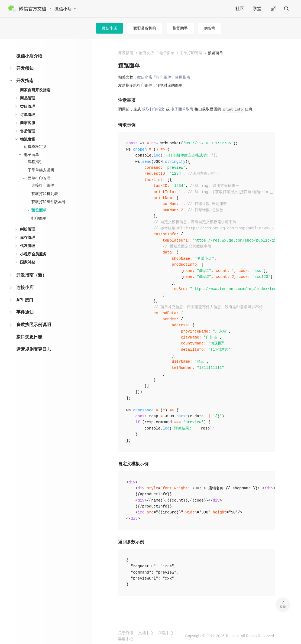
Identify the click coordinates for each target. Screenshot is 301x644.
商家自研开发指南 (35, 90)
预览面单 (39, 210)
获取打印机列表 (45, 194)
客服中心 (126, 639)
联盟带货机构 (145, 28)
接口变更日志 (29, 337)
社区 (240, 9)
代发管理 (28, 246)
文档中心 (146, 633)
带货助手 (180, 28)
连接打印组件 (43, 185)
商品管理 (28, 98)
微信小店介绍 (29, 56)
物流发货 (28, 139)
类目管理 (28, 106)
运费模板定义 (35, 147)
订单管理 (28, 115)
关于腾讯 (126, 633)
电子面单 (31, 155)
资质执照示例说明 (34, 325)
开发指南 (25, 81)
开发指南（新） (31, 275)
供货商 (210, 28)
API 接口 (25, 300)
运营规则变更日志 (34, 349)
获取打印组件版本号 (48, 202)
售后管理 (28, 131)
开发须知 (25, 68)
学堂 (257, 9)
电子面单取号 (182, 109)
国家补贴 (28, 262)
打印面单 (39, 218)
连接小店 (25, 287)
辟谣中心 (166, 633)
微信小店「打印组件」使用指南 (164, 77)
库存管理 (28, 238)
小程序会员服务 (33, 254)
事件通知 (25, 312)
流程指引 (35, 162)
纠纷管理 (28, 229)
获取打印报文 (153, 109)
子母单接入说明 (41, 170)
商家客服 (28, 123)
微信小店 (109, 28)
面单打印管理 (39, 178)
